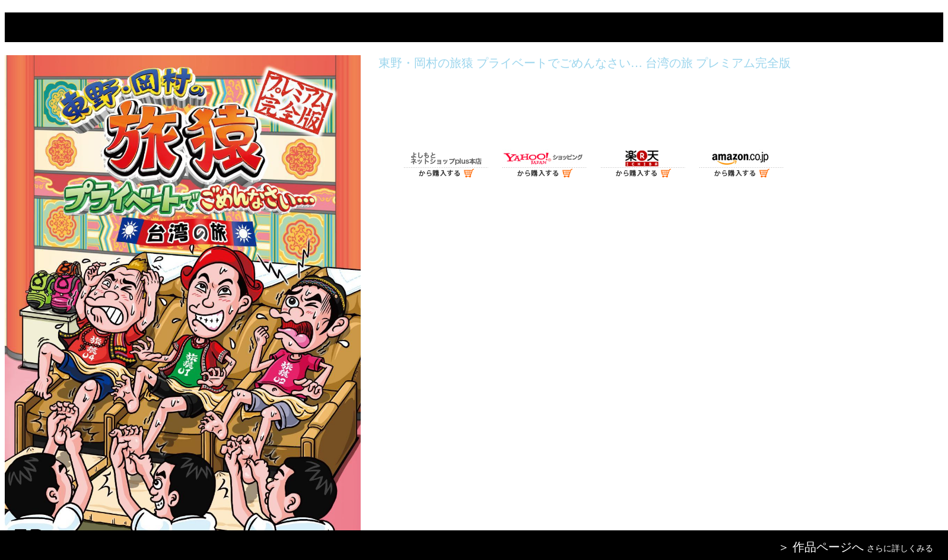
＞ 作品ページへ (821, 547)
